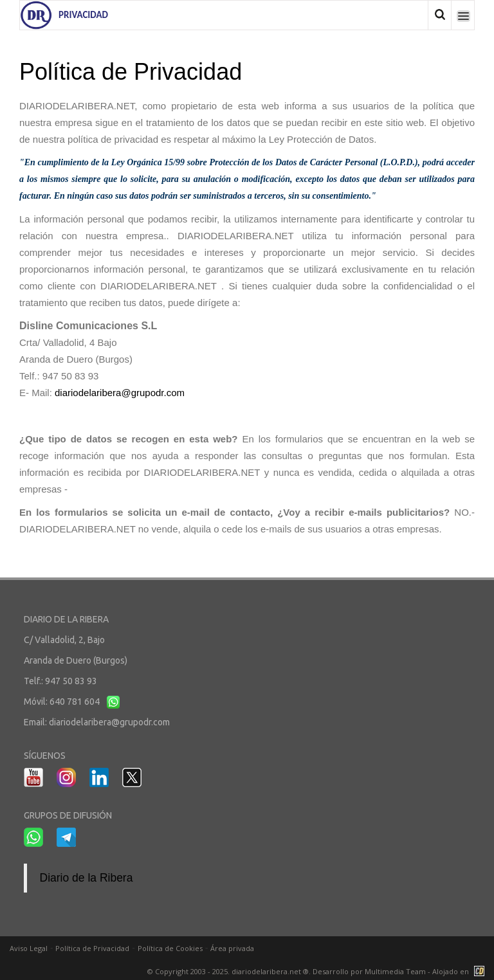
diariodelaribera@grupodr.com (120, 393)
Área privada (232, 948)
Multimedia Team (395, 971)
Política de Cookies (170, 948)
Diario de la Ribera (87, 878)
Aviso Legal (29, 948)
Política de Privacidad (92, 948)
